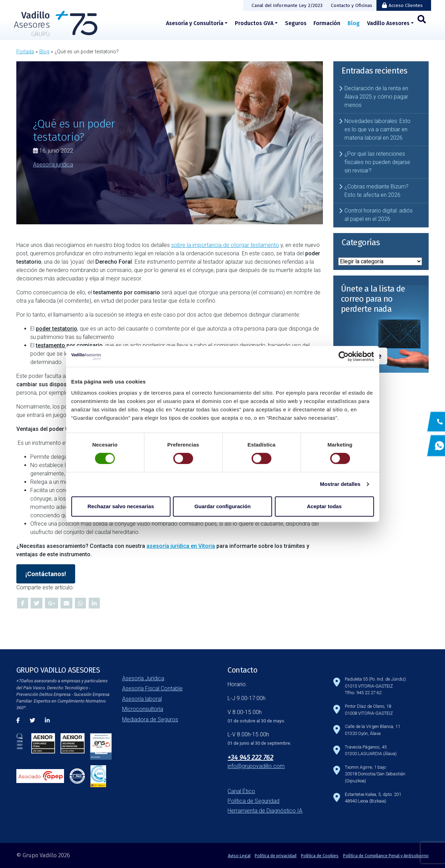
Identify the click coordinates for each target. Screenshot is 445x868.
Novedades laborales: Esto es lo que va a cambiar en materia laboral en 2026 (378, 129)
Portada (25, 52)
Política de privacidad (276, 856)
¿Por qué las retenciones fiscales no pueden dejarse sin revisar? (377, 162)
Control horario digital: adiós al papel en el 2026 (379, 215)
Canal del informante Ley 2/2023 (287, 5)
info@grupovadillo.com (256, 766)
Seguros (296, 23)
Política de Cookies (320, 856)
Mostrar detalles (340, 484)
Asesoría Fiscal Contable (152, 688)
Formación (327, 23)
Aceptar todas (324, 506)
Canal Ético (241, 791)
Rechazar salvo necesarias (121, 506)
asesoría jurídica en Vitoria (181, 546)
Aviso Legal (239, 856)
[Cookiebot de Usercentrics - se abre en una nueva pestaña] (344, 356)
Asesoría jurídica (53, 164)
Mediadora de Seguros (150, 719)
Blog (354, 23)
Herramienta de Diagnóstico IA (265, 811)
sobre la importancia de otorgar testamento (225, 245)
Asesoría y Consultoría (195, 23)
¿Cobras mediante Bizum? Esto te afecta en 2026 (376, 191)
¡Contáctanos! (46, 574)
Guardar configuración (223, 506)
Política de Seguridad (253, 801)
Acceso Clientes (406, 5)
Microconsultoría (143, 709)
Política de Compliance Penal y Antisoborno (386, 856)
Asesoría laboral (142, 699)
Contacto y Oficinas (352, 5)
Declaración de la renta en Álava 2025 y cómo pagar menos (376, 97)
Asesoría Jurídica (143, 678)
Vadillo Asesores (388, 23)
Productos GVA (254, 23)
